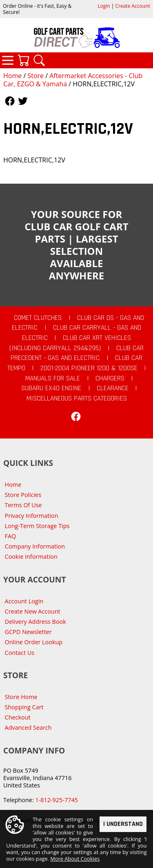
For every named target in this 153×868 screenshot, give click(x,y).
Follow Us (10, 101)
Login (104, 6)
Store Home (21, 697)
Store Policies (23, 495)
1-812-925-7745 (56, 800)
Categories (8, 60)
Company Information (35, 546)
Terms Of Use (23, 505)
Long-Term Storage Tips (37, 526)
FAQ (11, 536)
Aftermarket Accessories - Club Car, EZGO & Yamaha (73, 80)
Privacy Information (32, 516)
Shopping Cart (24, 707)
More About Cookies (75, 859)
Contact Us (20, 653)
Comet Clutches (38, 318)
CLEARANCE (113, 388)
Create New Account (33, 611)
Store (35, 76)
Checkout (18, 717)
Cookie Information (31, 557)
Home (12, 76)
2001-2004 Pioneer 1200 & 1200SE (89, 368)
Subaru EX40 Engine (51, 388)
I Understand (123, 824)
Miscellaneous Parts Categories (77, 398)
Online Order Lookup (34, 642)
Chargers (110, 378)
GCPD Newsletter (28, 632)
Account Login (24, 601)
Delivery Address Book (35, 622)
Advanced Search (28, 727)
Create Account (133, 6)
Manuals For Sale (53, 378)
